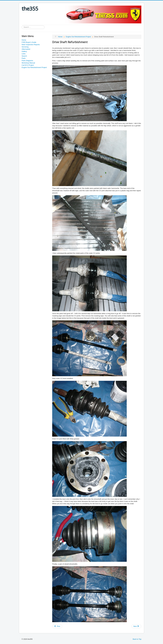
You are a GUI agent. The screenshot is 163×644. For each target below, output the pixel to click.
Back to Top (137, 639)
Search (24, 56)
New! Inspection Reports (31, 45)
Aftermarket (26, 49)
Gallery (24, 51)
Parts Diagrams (27, 61)
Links (24, 54)
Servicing (25, 47)
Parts (24, 58)
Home (24, 40)
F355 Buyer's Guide (29, 42)
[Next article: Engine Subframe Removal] (136, 626)
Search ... (22, 25)
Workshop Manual (28, 63)
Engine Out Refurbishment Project (34, 67)
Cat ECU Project (28, 65)
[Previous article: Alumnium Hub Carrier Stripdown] (57, 626)
